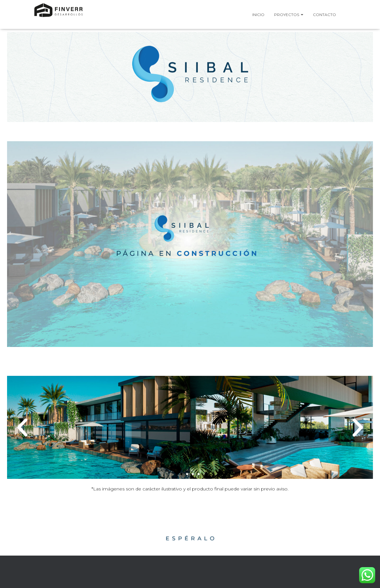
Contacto (324, 15)
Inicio (258, 15)
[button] (22, 427)
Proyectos (289, 15)
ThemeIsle (329, 574)
